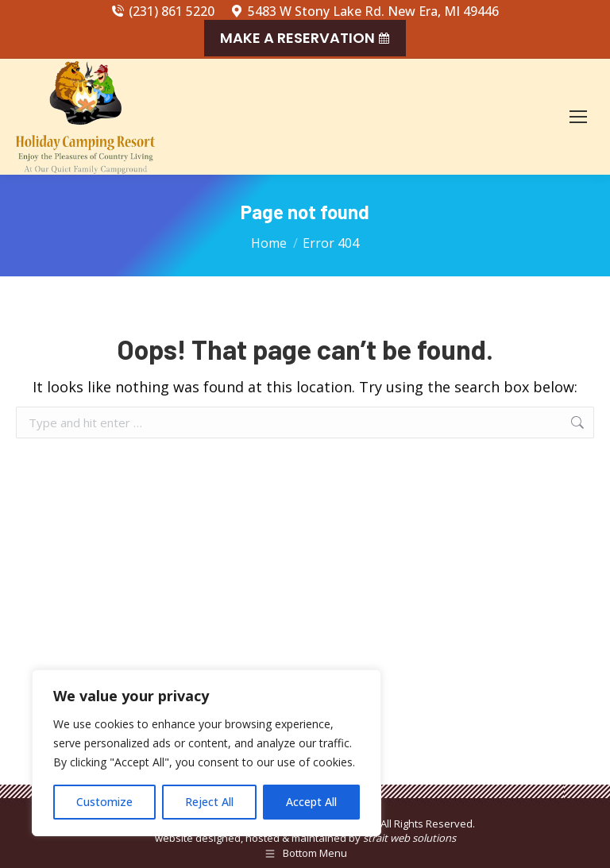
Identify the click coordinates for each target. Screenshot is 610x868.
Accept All (311, 802)
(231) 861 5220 (163, 11)
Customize (104, 802)
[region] (207, 753)
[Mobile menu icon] (578, 117)
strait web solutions (409, 838)
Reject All (209, 802)
